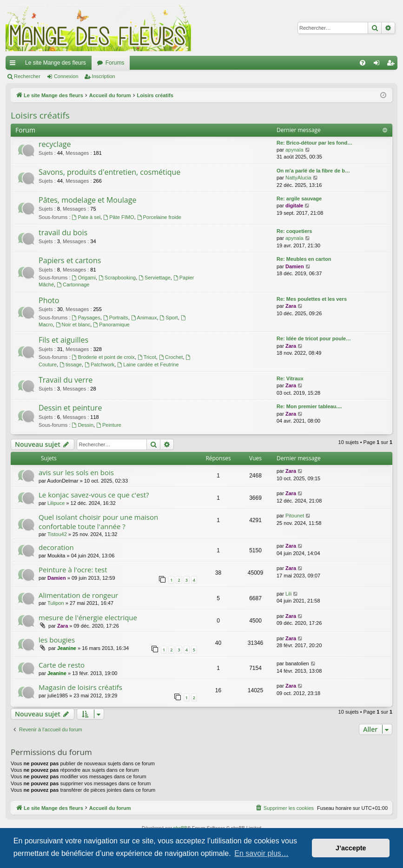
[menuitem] (363, 63)
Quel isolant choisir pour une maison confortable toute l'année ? (98, 521)
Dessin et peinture (70, 408)
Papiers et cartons (70, 260)
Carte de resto (62, 665)
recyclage (55, 144)
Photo (49, 300)
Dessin (83, 425)
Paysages (86, 318)
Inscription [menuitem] (393, 65)
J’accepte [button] (351, 848)
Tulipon (56, 603)
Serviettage (155, 278)
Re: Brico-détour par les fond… (314, 143)
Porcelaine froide (159, 217)
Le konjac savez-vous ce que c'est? (94, 495)
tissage (71, 364)
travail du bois (63, 232)
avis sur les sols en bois (76, 472)
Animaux (144, 318)
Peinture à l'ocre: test (73, 570)
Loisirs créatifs (40, 115)
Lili (288, 594)
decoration (56, 547)
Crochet (171, 357)
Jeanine (67, 648)
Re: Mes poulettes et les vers (312, 299)
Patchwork (99, 364)
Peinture (109, 425)
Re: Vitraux (290, 378)
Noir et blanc (73, 325)
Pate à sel (86, 217)
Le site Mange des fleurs (56, 63)
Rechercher (27, 76)
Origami (84, 278)
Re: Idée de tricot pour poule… (314, 338)
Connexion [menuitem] (379, 65)
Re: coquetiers (294, 231)
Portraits (116, 318)
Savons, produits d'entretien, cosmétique (109, 172)
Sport (169, 318)
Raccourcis (14, 65)
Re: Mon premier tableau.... (309, 406)
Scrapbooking (117, 278)
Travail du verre (66, 380)
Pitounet (295, 516)
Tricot (147, 357)
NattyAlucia (298, 178)
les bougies (57, 640)
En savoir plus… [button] (261, 853)
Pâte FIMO (119, 217)
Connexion (66, 76)
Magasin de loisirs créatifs (80, 687)
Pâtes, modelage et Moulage (87, 200)
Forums (115, 63)
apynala (294, 150)
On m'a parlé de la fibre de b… (313, 171)
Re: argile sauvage (299, 199)
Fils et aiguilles (63, 340)
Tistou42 (57, 534)
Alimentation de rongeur (78, 595)
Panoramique (111, 325)
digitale (294, 205)
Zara (291, 306)
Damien (295, 266)
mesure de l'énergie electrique (88, 617)
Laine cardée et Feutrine (148, 364)
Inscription (104, 76)
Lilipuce (56, 503)
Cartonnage (73, 285)
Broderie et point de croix (103, 357)
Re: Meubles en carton (304, 259)
